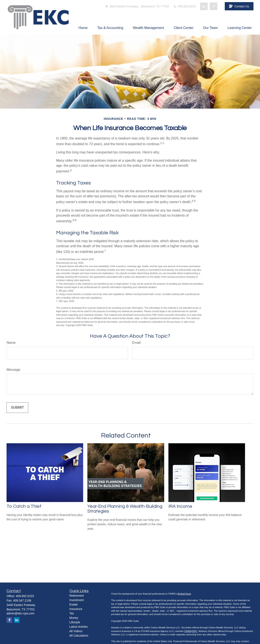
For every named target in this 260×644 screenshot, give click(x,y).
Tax (72, 613)
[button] (83, 28)
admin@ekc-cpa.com (20, 613)
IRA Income (180, 506)
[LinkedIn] (204, 6)
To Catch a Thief (24, 506)
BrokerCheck (184, 594)
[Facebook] (214, 6)
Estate (74, 604)
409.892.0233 (184, 6)
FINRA (188, 631)
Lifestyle (75, 622)
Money (74, 618)
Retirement (77, 596)
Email (136, 343)
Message (13, 370)
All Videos (76, 631)
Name (11, 343)
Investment (77, 600)
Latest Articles (79, 627)
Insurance (76, 609)
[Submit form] (17, 408)
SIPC (195, 631)
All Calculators (79, 636)
